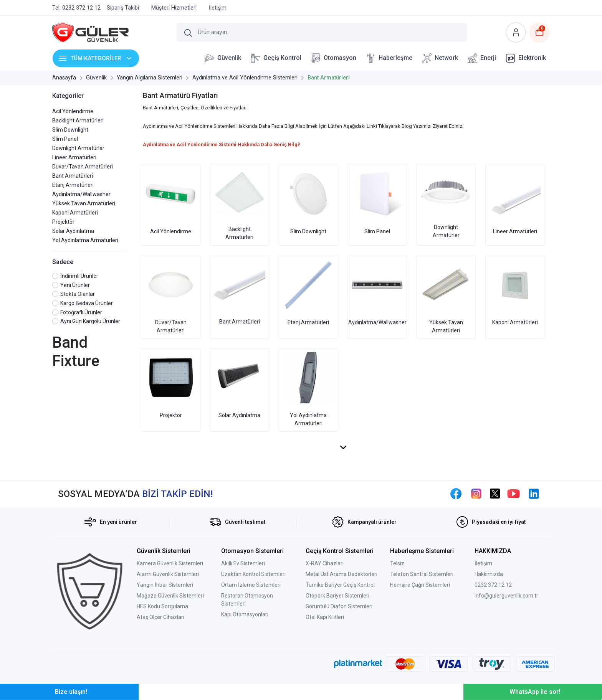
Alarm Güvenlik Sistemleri (168, 574)
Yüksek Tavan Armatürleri (84, 203)
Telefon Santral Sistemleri (422, 574)
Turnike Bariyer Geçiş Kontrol (340, 585)
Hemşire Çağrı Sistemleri (420, 585)
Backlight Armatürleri (78, 121)
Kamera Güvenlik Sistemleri (170, 563)
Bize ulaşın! (71, 692)
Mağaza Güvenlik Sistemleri (170, 596)
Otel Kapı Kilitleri (325, 617)
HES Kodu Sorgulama (162, 606)
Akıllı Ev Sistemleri (243, 563)
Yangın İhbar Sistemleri (165, 585)
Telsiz (397, 563)
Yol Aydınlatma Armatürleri (85, 240)
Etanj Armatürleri (73, 185)
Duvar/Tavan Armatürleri (83, 167)
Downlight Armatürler (78, 148)
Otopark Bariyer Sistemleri (337, 596)
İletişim (483, 563)
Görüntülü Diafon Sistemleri (339, 606)
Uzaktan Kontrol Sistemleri (253, 574)
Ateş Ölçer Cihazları (160, 617)
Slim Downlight (70, 130)
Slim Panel (65, 139)
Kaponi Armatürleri (75, 213)
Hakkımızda (489, 574)
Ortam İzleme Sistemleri (251, 585)
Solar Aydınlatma (73, 231)
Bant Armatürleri (73, 176)
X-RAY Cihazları (325, 563)
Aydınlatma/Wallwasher (81, 194)
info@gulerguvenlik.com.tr (506, 596)
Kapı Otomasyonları (245, 614)
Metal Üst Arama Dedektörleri (342, 574)
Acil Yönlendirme (73, 111)
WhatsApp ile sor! (535, 692)
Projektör (63, 222)
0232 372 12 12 (493, 585)
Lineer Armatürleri (74, 157)
